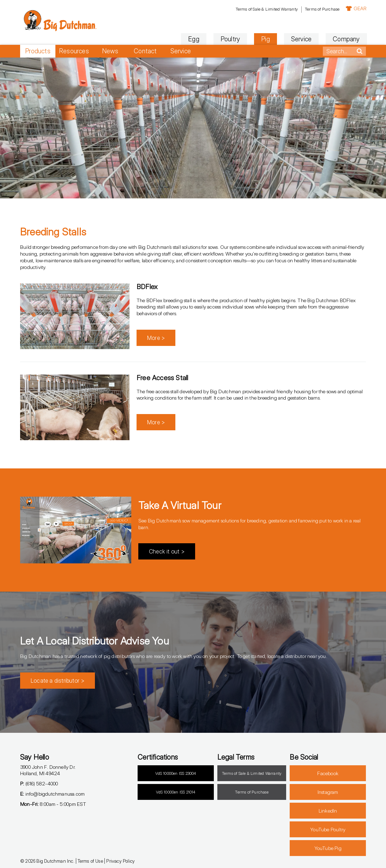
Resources (74, 51)
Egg (193, 39)
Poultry (229, 39)
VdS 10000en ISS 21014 (176, 792)
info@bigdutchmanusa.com (52, 794)
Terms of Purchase (321, 9)
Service (300, 39)
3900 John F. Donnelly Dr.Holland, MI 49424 (48, 770)
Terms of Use (90, 861)
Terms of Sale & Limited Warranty (266, 9)
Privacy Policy (120, 861)
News (110, 51)
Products (38, 51)
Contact (145, 51)
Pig (265, 39)
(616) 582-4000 (39, 783)
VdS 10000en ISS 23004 (176, 773)
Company (345, 39)
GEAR (355, 8)
